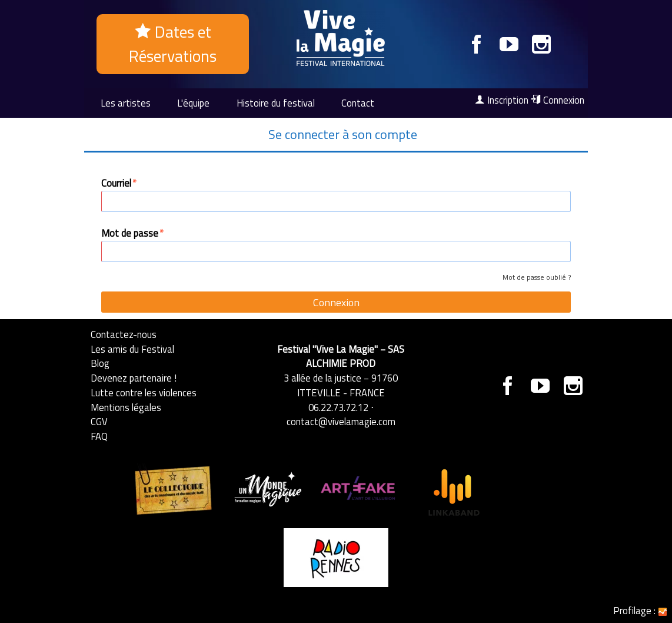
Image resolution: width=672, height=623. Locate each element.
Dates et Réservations (173, 44)
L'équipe (193, 103)
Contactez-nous (124, 334)
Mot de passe (133, 233)
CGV (99, 421)
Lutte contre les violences (144, 392)
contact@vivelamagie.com (341, 421)
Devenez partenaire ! (134, 378)
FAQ (99, 436)
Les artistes (126, 103)
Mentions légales (126, 407)
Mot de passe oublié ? (537, 277)
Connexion (558, 100)
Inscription (502, 100)
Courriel (119, 183)
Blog (100, 363)
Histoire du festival (276, 103)
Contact (358, 103)
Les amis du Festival (132, 349)
